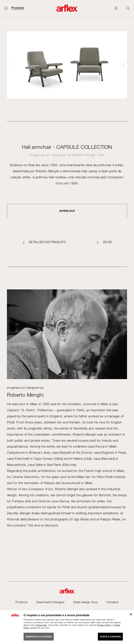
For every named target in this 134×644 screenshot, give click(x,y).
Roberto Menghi (84, 155)
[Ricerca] (128, 8)
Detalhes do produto (47, 242)
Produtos (18, 8)
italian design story (85, 602)
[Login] (116, 8)
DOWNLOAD (67, 211)
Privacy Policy (104, 625)
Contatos (112, 602)
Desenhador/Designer (50, 602)
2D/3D (107, 242)
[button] (123, 65)
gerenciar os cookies (39, 637)
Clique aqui (41, 625)
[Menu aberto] (6, 8)
